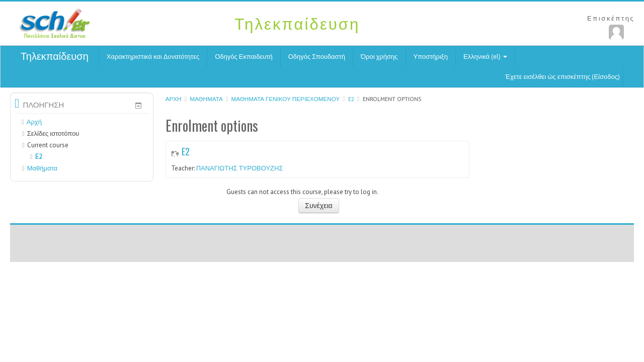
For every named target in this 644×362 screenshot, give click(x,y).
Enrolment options (392, 99)
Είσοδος (606, 77)
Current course (48, 145)
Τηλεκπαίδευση (55, 56)
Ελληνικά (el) (485, 57)
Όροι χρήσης (379, 57)
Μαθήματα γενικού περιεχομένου (285, 99)
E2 (351, 99)
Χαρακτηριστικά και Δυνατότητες (153, 57)
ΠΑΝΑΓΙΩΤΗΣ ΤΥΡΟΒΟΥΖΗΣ (240, 168)
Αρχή (174, 99)
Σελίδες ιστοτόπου (53, 133)
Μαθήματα (206, 99)
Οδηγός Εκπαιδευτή (244, 57)
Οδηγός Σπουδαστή (317, 57)
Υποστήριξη (431, 57)
